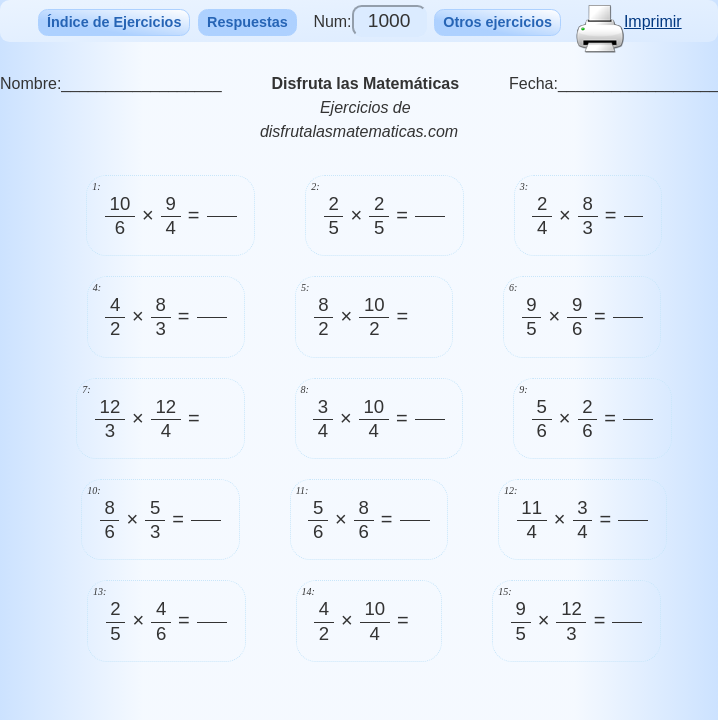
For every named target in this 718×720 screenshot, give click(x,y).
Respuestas (247, 22)
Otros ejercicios (497, 22)
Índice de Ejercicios (114, 22)
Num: (369, 21)
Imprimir (629, 21)
